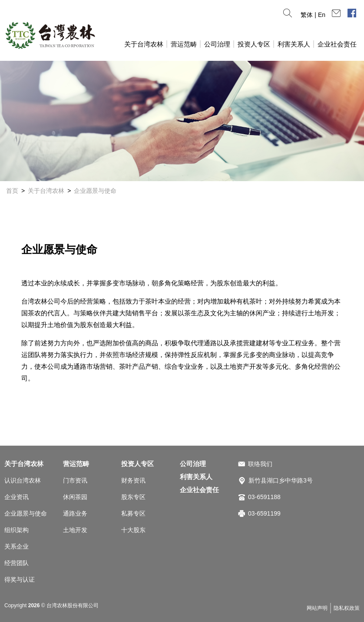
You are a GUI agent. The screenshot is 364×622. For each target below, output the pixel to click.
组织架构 (17, 530)
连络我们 (336, 13)
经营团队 (17, 563)
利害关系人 (294, 44)
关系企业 (17, 546)
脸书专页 (352, 13)
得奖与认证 (20, 579)
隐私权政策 (347, 608)
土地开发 (75, 530)
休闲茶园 (75, 497)
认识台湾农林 (23, 480)
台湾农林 (50, 35)
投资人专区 (254, 44)
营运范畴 (184, 44)
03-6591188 (264, 497)
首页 (12, 191)
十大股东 (133, 530)
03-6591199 (264, 513)
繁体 (307, 15)
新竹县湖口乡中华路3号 (281, 480)
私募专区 (133, 513)
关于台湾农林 (144, 44)
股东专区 (133, 497)
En (322, 15)
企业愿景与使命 (95, 191)
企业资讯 (17, 497)
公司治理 (217, 44)
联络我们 (260, 464)
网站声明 (317, 608)
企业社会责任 (337, 44)
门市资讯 (75, 480)
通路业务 (75, 513)
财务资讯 (133, 480)
